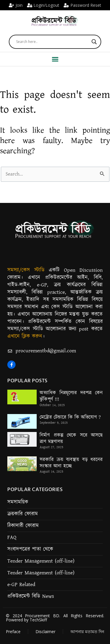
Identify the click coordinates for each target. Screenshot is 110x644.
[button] (55, 59)
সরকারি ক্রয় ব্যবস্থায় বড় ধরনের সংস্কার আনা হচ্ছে (71, 463)
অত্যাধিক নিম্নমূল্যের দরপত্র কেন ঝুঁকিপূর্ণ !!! (71, 396)
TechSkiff (38, 620)
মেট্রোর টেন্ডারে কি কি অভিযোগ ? (70, 417)
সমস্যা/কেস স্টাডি (26, 270)
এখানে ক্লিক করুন (25, 336)
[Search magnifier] (94, 42)
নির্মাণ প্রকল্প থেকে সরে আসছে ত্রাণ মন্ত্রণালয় (71, 438)
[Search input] (52, 42)
